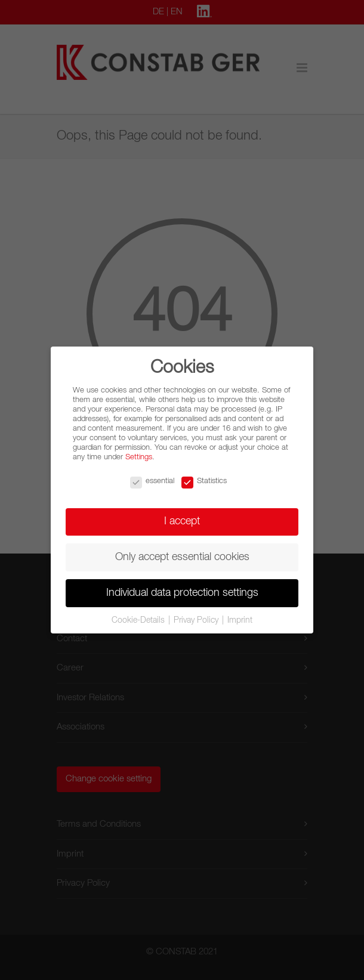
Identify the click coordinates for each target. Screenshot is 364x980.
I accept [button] (182, 521)
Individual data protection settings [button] (182, 593)
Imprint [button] (240, 620)
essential (152, 481)
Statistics (204, 481)
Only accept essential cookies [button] (182, 557)
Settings (139, 457)
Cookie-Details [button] (139, 620)
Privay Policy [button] (197, 620)
